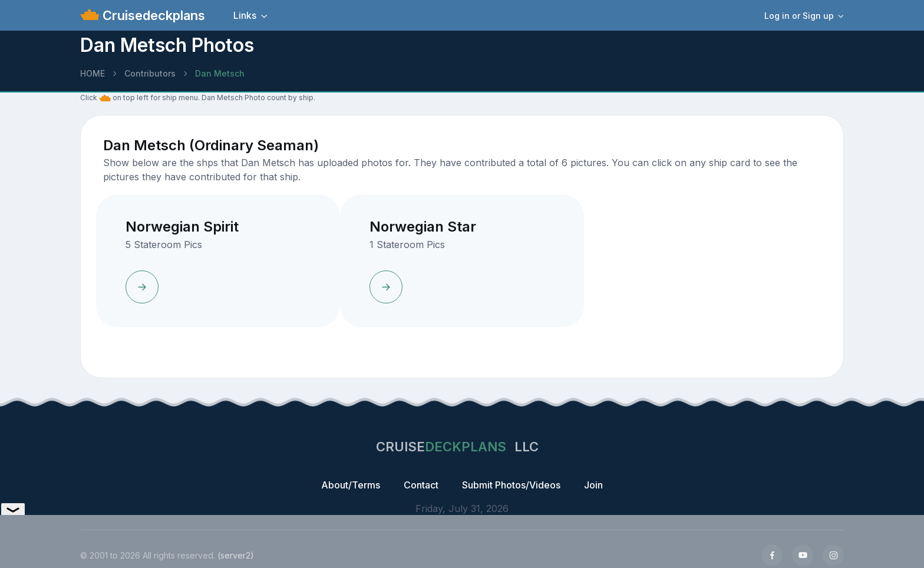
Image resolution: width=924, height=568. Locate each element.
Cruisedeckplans (152, 15)
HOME (93, 73)
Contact (421, 485)
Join (593, 485)
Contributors (150, 73)
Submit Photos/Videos (511, 485)
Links (245, 15)
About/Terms (351, 485)
